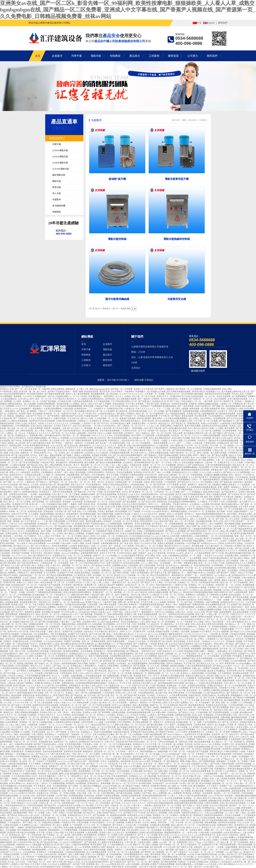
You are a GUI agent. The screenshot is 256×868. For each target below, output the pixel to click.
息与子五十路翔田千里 (224, 401)
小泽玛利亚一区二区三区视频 (167, 492)
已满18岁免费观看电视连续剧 (218, 465)
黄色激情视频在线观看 (210, 717)
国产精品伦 (24, 485)
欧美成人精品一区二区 (21, 605)
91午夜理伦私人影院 (9, 392)
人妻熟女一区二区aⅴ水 (15, 433)
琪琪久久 (26, 561)
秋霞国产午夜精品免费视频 (62, 688)
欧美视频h (80, 727)
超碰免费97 (39, 448)
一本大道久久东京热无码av (104, 426)
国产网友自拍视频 (166, 715)
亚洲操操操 (49, 511)
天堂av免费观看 (24, 798)
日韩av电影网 (111, 759)
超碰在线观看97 (241, 511)
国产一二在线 (114, 509)
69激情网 (233, 541)
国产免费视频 (218, 678)
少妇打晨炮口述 (177, 445)
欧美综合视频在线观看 (132, 539)
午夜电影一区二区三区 (99, 480)
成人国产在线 (162, 693)
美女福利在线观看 (91, 477)
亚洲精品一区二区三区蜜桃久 (111, 489)
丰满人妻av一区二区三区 (80, 482)
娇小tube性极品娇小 (65, 551)
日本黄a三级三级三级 (210, 646)
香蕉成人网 (163, 644)
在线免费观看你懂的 (78, 597)
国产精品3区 (182, 759)
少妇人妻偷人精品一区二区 (234, 499)
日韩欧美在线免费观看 (66, 421)
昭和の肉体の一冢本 (241, 607)
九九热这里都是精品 (185, 548)
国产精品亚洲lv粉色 (49, 842)
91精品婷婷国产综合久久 (27, 644)
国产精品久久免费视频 (75, 534)
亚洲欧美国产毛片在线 (180, 396)
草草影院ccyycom (229, 489)
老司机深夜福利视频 (138, 411)
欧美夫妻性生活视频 (181, 438)
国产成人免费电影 (214, 431)
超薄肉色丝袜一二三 (84, 409)
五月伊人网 (232, 448)
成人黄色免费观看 (82, 394)
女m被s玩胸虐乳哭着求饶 (133, 556)
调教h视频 (226, 717)
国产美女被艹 (102, 443)
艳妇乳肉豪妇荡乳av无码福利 (99, 521)
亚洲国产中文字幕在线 (224, 497)
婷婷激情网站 (121, 658)
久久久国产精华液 (186, 681)
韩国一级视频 (13, 521)
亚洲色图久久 (100, 651)
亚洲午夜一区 (205, 627)
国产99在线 (229, 433)
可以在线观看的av (216, 416)
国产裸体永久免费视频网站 (29, 671)
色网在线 (146, 786)
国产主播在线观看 (57, 521)
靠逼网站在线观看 (241, 673)
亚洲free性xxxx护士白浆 (18, 632)
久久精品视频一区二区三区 (107, 418)
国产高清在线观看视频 (29, 463)
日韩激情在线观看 (64, 617)
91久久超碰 (249, 509)
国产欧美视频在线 (174, 411)
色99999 (164, 399)
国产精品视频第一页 (166, 489)
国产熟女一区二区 (71, 435)
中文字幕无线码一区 (214, 546)
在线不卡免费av (103, 781)
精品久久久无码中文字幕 (145, 543)
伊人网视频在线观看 (137, 499)
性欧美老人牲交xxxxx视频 (100, 433)
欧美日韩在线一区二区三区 (170, 776)
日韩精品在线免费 (33, 475)
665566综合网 (172, 783)
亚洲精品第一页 (45, 524)
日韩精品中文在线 (161, 658)
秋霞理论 (146, 470)
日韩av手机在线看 (146, 568)
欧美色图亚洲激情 (35, 394)
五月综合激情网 (236, 705)
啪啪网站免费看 (88, 494)
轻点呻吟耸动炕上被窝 (121, 423)
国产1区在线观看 (60, 558)
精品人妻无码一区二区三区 (48, 614)
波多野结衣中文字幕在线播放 (198, 734)
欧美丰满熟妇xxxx (17, 783)
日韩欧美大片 (23, 573)
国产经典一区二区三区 (241, 443)
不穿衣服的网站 (26, 450)
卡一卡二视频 (195, 556)
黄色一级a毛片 (236, 475)
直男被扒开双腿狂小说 (102, 455)
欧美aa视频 (188, 570)
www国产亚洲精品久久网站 (65, 771)
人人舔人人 (173, 796)
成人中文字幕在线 (29, 521)
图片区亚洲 (105, 392)
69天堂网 (239, 480)
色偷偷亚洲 (215, 409)
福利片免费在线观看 (96, 610)
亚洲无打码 (66, 414)
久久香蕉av (182, 597)
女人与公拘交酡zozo (194, 516)
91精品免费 (68, 409)
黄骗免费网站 (120, 460)
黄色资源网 (204, 467)
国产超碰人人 (192, 683)
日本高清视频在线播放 (37, 438)
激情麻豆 (123, 610)
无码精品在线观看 (178, 448)
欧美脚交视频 (145, 783)
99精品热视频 (108, 779)
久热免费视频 (29, 852)
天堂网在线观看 (163, 435)
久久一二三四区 (164, 409)
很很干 (196, 455)
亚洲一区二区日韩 (107, 747)
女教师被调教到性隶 (110, 543)
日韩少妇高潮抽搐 (166, 742)
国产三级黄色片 (20, 418)
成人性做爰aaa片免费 (156, 392)
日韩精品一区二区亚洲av (116, 499)
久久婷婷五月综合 (129, 431)
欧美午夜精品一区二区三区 (62, 411)
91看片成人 (56, 565)
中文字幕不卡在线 (217, 502)
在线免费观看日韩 (208, 411)
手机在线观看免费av (228, 845)
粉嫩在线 (199, 463)
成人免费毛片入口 (247, 502)
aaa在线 (191, 854)
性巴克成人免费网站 (47, 607)
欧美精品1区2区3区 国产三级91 (166, 401)
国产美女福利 (43, 688)
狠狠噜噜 (18, 396)
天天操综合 (112, 720)
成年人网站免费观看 (24, 431)
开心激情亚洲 (155, 818)
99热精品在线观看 (238, 634)
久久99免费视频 (169, 465)
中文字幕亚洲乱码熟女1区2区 (124, 401)
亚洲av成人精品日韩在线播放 (200, 448)
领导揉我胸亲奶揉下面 (144, 463)
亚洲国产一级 (191, 575)
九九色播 (98, 580)
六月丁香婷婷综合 (85, 580)
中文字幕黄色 (30, 536)
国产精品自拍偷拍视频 (85, 551)
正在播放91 (195, 504)
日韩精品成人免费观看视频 (116, 629)
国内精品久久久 (36, 840)
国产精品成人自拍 (35, 465)
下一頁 (120, 309)
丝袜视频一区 (40, 497)
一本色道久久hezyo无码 (213, 556)
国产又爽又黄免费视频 (167, 766)
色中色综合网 (156, 847)
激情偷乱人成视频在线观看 (206, 810)
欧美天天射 (114, 828)
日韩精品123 (83, 421)
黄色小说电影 (203, 453)
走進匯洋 (57, 56)
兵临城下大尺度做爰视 (47, 761)
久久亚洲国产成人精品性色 (116, 411)
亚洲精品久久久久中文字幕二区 (147, 744)
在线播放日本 (96, 421)
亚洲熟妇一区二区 (31, 401)
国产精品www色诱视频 (59, 438)
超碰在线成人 (84, 546)
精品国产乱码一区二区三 (99, 757)
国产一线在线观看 (186, 406)
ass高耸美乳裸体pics (107, 414)
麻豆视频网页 (199, 786)
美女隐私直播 (198, 546)
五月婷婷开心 (221, 578)
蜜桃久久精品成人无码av (233, 580)
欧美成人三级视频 (111, 421)
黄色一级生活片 (195, 867)
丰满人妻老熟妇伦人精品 (234, 610)
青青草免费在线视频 (9, 796)
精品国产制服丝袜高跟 (133, 507)
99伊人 (152, 585)
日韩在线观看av (12, 467)
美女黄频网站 (109, 624)
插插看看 (7, 774)
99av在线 (156, 516)
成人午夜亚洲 (141, 592)
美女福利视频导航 (90, 431)
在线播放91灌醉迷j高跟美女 (224, 485)
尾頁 (125, 309)
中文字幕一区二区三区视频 (206, 421)
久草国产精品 (87, 810)
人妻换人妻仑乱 (54, 632)
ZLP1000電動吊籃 (61, 169)
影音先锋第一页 (194, 690)
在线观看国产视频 (104, 531)
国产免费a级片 (145, 401)
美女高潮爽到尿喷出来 (216, 605)
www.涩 (128, 845)
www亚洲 (44, 658)
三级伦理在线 (46, 825)
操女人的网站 (247, 460)
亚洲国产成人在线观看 (72, 632)
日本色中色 (107, 754)
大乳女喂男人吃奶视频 (25, 529)
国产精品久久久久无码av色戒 (243, 632)
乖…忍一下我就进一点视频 (155, 440)
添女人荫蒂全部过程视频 (213, 624)
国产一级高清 (144, 399)
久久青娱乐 (203, 502)
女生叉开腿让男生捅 (119, 406)
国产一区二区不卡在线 (221, 830)
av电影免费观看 (201, 536)
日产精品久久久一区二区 (193, 431)
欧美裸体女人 (51, 734)
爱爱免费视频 (93, 561)
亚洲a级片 (165, 676)
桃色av (110, 634)
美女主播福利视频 (172, 470)
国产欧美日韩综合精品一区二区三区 (203, 531)
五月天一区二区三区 (187, 610)
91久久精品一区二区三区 (200, 852)
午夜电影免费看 (227, 629)
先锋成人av (202, 739)
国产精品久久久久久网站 (152, 582)
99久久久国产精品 (171, 801)
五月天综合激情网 (78, 438)
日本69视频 (58, 531)
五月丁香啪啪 (134, 511)
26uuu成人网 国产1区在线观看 (208, 539)
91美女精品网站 (168, 840)
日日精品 (151, 695)
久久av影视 (12, 681)
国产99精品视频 (14, 497)
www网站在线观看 (18, 465)
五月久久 (103, 837)
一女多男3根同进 (206, 575)
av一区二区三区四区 (79, 396)
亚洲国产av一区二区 (61, 602)
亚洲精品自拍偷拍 (33, 752)
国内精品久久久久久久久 (227, 551)
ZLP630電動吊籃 (60, 157)
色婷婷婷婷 (242, 414)
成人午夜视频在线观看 (175, 414)
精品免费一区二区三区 (91, 465)
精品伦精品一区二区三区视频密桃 (176, 668)
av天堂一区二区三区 (56, 850)
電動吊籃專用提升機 (177, 179)
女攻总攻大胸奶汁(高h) (64, 727)
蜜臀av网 (11, 507)
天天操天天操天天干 (82, 661)
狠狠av (78, 688)
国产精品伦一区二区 (59, 482)
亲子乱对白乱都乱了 (122, 428)
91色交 (95, 668)
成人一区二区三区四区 (185, 521)
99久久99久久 (33, 458)
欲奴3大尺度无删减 (133, 766)
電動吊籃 (96, 56)
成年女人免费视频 (46, 578)
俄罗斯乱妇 (78, 585)
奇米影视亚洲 (242, 744)
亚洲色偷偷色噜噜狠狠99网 (156, 507)
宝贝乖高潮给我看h (223, 715)
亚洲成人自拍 (208, 779)
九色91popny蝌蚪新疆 (214, 813)
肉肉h (106, 700)
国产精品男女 (50, 805)
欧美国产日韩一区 (155, 558)
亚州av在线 (218, 521)
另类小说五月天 (78, 485)
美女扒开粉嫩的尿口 (55, 605)
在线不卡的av (34, 582)
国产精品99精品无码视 (230, 810)
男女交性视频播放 (59, 634)
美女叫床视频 (205, 783)
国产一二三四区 (184, 443)
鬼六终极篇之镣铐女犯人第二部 (236, 392)
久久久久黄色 (181, 732)
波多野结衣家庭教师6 (214, 815)
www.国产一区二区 (9, 781)
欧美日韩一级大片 (72, 465)
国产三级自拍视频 (72, 531)
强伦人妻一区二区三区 (135, 551)
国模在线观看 (56, 455)
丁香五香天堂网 (152, 404)
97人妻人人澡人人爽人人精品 (115, 465)
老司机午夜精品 (33, 499)
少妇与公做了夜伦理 (140, 595)
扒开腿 (68, 605)
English (211, 23)
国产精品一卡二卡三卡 (181, 700)
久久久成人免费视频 (160, 666)
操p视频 (78, 524)
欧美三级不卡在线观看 (201, 438)
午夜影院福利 (210, 443)
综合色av (164, 431)
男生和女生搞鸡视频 (53, 619)
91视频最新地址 (7, 426)
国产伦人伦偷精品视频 (58, 396)
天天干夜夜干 (170, 725)
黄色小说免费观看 (140, 737)
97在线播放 (237, 656)
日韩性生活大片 (237, 614)
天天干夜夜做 (176, 808)
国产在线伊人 (202, 524)
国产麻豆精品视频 (24, 678)
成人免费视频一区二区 (162, 852)
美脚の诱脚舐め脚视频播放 (27, 712)
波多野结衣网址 (127, 828)
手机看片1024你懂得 (9, 509)
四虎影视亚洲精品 (30, 492)
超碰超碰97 (222, 761)
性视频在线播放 (30, 774)
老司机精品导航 (105, 791)
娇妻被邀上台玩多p (225, 548)
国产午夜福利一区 (128, 416)
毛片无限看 (186, 791)
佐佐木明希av (206, 418)
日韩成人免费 (75, 450)
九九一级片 (22, 759)
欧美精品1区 (15, 835)
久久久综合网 (169, 847)
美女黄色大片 (175, 431)
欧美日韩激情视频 (205, 658)
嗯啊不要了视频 (100, 828)
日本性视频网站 (168, 607)
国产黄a (67, 857)
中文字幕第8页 (242, 477)
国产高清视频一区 (40, 502)
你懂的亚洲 (178, 426)
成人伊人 (119, 396)
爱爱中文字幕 (181, 585)
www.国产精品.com (234, 852)
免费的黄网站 (187, 536)
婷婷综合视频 (186, 455)
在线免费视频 (100, 840)
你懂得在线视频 (117, 600)
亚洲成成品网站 (178, 526)
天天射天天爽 (147, 602)
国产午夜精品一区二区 (53, 835)
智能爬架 (115, 56)
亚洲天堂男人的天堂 (55, 448)
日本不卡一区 (11, 715)
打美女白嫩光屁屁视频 (124, 859)
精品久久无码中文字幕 (239, 455)
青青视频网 (196, 649)
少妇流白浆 (249, 543)
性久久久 (56, 676)
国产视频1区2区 (108, 578)
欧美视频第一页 (172, 622)
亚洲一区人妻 (33, 658)
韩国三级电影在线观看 (56, 487)
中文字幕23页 (190, 663)
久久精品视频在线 (160, 448)
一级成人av (146, 808)
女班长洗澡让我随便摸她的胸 (79, 458)
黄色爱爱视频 (200, 737)
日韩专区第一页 (116, 551)
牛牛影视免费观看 (75, 487)
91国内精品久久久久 (55, 568)
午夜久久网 (172, 681)
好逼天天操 (207, 526)
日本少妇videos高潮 (137, 578)
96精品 (128, 396)
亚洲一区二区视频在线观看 (94, 641)
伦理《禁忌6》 (64, 712)
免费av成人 (197, 668)
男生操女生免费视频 (42, 558)
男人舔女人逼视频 (180, 409)
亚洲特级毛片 (114, 440)
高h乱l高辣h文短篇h (212, 492)
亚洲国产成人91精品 (134, 531)
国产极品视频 (140, 749)
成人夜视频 (178, 744)
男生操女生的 (133, 700)
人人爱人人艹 (241, 433)
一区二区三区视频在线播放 (120, 744)
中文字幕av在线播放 (135, 404)
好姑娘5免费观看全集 (64, 690)
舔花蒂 (68, 519)
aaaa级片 (224, 541)
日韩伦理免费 (87, 722)
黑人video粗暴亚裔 (75, 453)
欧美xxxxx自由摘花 (207, 573)
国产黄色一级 (23, 411)
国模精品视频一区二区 (158, 673)
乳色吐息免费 (115, 502)
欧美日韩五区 (151, 475)
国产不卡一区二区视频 (46, 639)
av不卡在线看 (245, 627)
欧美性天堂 (120, 864)
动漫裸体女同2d (60, 556)
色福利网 (43, 830)
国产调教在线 (133, 651)
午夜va (187, 497)
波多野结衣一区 (64, 607)
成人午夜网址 (17, 769)
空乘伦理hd (82, 779)
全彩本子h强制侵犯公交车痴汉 (200, 509)
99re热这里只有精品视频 (145, 580)
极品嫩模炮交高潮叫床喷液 (82, 774)
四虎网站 (44, 440)
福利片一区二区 (248, 707)
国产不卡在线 (218, 553)
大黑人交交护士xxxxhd (169, 619)
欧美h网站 (89, 448)
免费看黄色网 (185, 605)
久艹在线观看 (244, 485)
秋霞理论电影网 (100, 440)
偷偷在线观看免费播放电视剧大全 (211, 514)
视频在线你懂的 (69, 624)
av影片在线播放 (133, 864)
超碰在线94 (239, 482)
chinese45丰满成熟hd (70, 553)
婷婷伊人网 (28, 497)
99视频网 (151, 749)
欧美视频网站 (185, 480)
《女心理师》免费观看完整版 (185, 563)
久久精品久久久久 (177, 656)
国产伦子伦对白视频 (236, 418)
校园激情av (38, 409)
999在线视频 (211, 673)
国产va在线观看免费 (238, 592)
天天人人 (72, 739)
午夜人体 (145, 575)
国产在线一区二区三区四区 (64, 433)
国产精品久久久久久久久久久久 (58, 661)
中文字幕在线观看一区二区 (144, 489)
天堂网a (190, 414)
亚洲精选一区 (25, 722)
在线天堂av (134, 406)
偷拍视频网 (30, 460)
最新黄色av (195, 499)
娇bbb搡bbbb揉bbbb (53, 435)
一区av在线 (20, 543)
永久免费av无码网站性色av (204, 808)
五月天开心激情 (183, 624)
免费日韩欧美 (118, 867)
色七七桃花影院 (7, 710)
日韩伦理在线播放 (35, 805)
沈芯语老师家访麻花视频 (192, 394)
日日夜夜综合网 (64, 401)
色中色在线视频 (163, 421)
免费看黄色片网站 (225, 825)
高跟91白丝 (163, 475)
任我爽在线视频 (119, 712)
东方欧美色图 (17, 590)
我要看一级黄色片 (125, 747)
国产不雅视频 (234, 578)
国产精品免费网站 (207, 460)
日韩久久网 (131, 568)
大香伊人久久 (213, 541)
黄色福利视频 (63, 485)
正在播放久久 (221, 766)
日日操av (94, 703)
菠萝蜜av (15, 649)
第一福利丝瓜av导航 (203, 707)
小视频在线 (30, 482)
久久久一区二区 (180, 867)
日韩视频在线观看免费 (120, 453)
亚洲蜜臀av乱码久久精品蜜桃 (125, 565)
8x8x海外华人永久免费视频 (145, 656)
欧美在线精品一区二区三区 (241, 595)
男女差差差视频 (79, 605)
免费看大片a (17, 766)
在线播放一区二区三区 (93, 541)
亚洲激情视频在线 (126, 477)
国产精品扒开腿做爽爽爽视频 (69, 406)
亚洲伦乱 (182, 862)
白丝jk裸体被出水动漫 (85, 781)
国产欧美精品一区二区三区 (141, 492)
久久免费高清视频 (143, 448)
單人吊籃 (57, 193)
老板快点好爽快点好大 (196, 676)
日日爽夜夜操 (94, 470)
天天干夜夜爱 (173, 485)
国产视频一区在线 (225, 511)
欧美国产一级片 (62, 472)
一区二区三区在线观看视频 (221, 536)
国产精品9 (176, 416)
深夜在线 (56, 707)
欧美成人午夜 (240, 438)
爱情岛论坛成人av (52, 847)
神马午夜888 (195, 688)
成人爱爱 (205, 409)
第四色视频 (16, 695)
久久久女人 (135, 470)
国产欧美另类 (160, 485)
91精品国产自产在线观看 (50, 585)
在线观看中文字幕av (228, 688)
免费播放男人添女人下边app (243, 732)
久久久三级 (175, 673)
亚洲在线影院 (119, 404)
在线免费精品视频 (202, 747)
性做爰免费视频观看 (46, 404)
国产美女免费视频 (221, 707)
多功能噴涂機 (59, 206)
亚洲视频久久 (68, 867)
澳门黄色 (216, 703)
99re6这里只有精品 (152, 739)
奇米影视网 (14, 859)
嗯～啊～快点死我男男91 (124, 754)
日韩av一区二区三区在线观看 (119, 487)
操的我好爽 (126, 761)
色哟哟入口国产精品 (143, 793)
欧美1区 (21, 749)
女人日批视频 (59, 837)
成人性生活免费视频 (174, 798)
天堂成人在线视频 (233, 815)
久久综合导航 (170, 582)
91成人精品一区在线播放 (227, 570)
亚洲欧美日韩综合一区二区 (219, 686)
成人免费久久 (127, 480)
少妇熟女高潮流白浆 (84, 867)
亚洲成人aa (83, 619)
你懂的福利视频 (231, 507)
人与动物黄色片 (14, 823)
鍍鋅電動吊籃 (59, 175)
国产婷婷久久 (42, 482)
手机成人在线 (238, 394)
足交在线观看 (87, 651)
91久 (125, 857)
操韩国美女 (85, 507)
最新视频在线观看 (211, 649)
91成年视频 (37, 798)
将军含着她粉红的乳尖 (27, 830)
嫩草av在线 (64, 774)
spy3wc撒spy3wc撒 (223, 575)
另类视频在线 (75, 686)
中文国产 (112, 837)
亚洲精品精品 (76, 541)
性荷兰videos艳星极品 (165, 612)
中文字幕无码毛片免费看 (203, 766)
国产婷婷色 (57, 443)
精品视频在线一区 (69, 847)
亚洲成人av (113, 683)
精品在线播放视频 (144, 729)
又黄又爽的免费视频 (185, 607)
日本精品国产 (159, 783)
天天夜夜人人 (27, 854)
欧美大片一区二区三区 (198, 597)
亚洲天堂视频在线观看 (159, 453)
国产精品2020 (76, 761)
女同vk (125, 492)
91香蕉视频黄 (181, 551)
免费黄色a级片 (217, 470)
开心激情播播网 (135, 460)
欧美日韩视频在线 (9, 786)
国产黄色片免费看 (220, 455)
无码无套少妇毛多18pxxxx (168, 565)
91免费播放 (190, 739)
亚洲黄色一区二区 (207, 519)
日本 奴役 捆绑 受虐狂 (178, 578)
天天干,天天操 (98, 507)
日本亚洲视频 (36, 641)
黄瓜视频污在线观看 (51, 612)
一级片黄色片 (6, 477)
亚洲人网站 (115, 480)
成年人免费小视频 (77, 854)
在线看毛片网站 (139, 423)
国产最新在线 (226, 482)
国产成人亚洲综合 (231, 722)
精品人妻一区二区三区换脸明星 (150, 414)
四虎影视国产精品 (31, 440)
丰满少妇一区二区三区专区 (25, 742)
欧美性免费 (226, 656)
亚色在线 (120, 742)
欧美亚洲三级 (109, 661)
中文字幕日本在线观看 (220, 467)
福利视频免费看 (20, 813)
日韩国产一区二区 (47, 725)
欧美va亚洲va (37, 847)
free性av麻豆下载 (147, 541)
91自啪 (61, 805)
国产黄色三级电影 (121, 573)
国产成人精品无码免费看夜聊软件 (128, 455)
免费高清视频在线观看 (208, 404)
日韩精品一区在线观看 (64, 587)
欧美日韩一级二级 (27, 392)
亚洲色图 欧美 (194, 423)
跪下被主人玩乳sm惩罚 (223, 438)
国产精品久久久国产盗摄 (169, 747)
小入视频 (219, 428)
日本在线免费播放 (122, 435)
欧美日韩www (136, 440)
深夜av (173, 597)
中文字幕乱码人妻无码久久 (65, 399)
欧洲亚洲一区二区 (52, 414)
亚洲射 (119, 507)
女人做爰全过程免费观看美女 (91, 399)
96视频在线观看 (163, 632)
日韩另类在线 (158, 487)
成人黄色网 (20, 443)
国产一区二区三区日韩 (161, 433)
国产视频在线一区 (176, 573)
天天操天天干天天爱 (216, 458)
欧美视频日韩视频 (80, 678)
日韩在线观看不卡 (135, 739)
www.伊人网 (79, 617)
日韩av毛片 (180, 612)
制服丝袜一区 (27, 453)
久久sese (139, 634)
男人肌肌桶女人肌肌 (210, 482)
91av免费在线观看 (17, 458)
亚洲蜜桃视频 (115, 504)
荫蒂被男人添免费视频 (46, 509)
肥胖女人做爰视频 (83, 455)
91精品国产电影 (102, 406)
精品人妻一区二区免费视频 (174, 854)
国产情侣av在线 (149, 502)
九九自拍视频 (190, 440)
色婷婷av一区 (140, 747)
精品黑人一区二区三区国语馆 (227, 793)
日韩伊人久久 (157, 798)
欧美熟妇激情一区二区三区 (203, 396)
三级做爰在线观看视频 (202, 529)
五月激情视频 (202, 712)
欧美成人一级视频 (243, 401)
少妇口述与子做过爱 (153, 428)
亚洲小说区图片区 (203, 406)
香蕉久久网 (249, 759)
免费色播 (7, 499)
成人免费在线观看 (117, 443)
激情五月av (169, 558)
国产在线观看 (233, 561)
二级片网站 (18, 536)
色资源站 (113, 788)
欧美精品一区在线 (9, 541)
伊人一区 (194, 703)
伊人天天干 (219, 727)
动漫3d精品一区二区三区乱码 (68, 460)
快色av (40, 529)
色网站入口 (13, 450)
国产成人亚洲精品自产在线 (146, 619)
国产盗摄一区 (247, 504)
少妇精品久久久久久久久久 (213, 641)
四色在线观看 (235, 766)
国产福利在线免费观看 (182, 450)
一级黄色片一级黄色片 (73, 443)
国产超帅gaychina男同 (101, 565)
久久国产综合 (65, 678)
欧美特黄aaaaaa (78, 602)
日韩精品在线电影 (125, 558)
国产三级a (229, 470)
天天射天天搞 (74, 732)
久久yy (22, 509)
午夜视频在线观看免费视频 (91, 830)
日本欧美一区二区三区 (181, 435)
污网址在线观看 (212, 803)
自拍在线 (125, 440)
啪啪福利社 (88, 752)
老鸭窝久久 (193, 485)
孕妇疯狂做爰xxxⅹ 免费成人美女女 (72, 404)
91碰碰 (87, 416)
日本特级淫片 (231, 771)
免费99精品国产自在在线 (72, 416)
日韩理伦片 (202, 440)
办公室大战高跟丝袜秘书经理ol (142, 590)
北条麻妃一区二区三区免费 (218, 732)
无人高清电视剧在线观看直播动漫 (202, 487)
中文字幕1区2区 (122, 470)
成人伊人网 (66, 707)
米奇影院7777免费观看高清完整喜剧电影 (159, 406)
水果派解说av (220, 769)
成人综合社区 (100, 438)
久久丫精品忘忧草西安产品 (170, 570)
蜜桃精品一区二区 (56, 818)
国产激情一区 (10, 798)
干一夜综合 (214, 597)
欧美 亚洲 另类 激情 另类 (202, 497)
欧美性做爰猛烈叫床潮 (51, 867)
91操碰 (211, 561)
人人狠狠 (115, 725)
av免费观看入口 (212, 639)
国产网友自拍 (97, 460)
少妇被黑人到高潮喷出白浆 (47, 673)
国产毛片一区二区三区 (217, 619)
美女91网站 (136, 435)
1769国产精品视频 (157, 686)
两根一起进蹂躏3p (229, 409)
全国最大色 (220, 561)
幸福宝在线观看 (224, 396)
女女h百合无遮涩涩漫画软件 (135, 504)
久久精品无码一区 (124, 617)
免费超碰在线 (68, 683)
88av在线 (47, 636)
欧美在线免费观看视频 (206, 548)
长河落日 (95, 707)
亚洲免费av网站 (37, 435)
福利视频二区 (101, 448)
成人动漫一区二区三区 (17, 428)
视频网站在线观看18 (44, 610)
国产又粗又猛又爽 (65, 698)
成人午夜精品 (121, 450)
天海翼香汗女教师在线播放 (132, 475)
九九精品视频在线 (9, 399)
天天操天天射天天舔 (76, 764)
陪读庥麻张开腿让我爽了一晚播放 (62, 504)
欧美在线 (12, 737)
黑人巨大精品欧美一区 (40, 720)
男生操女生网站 (246, 514)
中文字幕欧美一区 (45, 477)
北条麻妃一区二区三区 (188, 582)
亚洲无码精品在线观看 (95, 710)
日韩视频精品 (47, 472)
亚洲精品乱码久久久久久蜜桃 (185, 472)
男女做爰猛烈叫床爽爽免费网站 (184, 467)
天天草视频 (116, 729)
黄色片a (69, 394)
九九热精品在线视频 (49, 507)
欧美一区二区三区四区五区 (85, 414)
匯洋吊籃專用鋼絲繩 (117, 299)
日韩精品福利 (171, 480)
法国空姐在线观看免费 (83, 401)
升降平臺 (77, 56)
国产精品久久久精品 (38, 759)
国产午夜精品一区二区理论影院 (235, 668)
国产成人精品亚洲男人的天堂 (24, 455)
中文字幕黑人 (249, 641)
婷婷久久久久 (126, 632)
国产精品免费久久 (230, 492)
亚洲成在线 (62, 649)
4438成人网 (131, 825)
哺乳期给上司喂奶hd (126, 414)
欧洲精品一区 (190, 798)
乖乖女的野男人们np (43, 453)
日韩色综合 (163, 617)
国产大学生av (7, 734)
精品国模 (14, 825)
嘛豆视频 (170, 850)
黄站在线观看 (37, 573)
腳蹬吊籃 (57, 181)
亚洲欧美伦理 (61, 747)
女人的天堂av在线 (27, 796)
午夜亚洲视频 (237, 423)
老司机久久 (182, 465)
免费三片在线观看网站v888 (107, 534)
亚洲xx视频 (10, 678)
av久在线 (35, 485)
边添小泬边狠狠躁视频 (77, 470)
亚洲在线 (100, 558)
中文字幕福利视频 (102, 401)
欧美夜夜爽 (154, 639)
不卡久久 (30, 509)
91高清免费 (92, 605)
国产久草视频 (105, 404)
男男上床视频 (114, 448)
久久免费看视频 (243, 472)
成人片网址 (194, 418)
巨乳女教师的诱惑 (39, 654)
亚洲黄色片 (42, 852)
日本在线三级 (49, 406)
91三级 (131, 847)
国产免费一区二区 (221, 529)
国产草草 (139, 654)
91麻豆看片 (65, 622)
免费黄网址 (129, 524)
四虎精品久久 (6, 840)
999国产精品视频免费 (153, 734)
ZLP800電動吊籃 (60, 163)
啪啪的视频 (86, 435)
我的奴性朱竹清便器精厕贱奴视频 (224, 440)
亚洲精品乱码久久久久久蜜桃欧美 (241, 563)
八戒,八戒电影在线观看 (22, 600)
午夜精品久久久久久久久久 (39, 433)
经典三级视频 (133, 627)
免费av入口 (14, 472)
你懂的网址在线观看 (149, 671)
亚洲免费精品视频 (191, 411)
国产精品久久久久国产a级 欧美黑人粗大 (19, 565)
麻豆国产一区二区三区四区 (76, 480)
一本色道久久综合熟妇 (136, 641)
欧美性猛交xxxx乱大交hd (129, 494)
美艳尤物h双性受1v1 (165, 585)
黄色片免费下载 (193, 526)
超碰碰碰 (195, 632)
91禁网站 (206, 690)
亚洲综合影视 (38, 467)
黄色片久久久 (37, 666)
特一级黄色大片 (157, 722)
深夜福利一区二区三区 (179, 475)
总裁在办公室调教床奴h (80, 742)
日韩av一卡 (197, 480)
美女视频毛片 (106, 690)
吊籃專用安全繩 (177, 299)
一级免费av (148, 805)
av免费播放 (195, 646)
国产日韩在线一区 (51, 749)
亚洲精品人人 (87, 732)
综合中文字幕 (145, 810)
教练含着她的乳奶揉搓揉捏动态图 (128, 791)
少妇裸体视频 (108, 470)
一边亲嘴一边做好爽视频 (146, 477)
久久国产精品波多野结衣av (40, 837)
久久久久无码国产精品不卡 (41, 418)
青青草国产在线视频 (20, 553)
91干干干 (115, 781)
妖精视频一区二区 (173, 654)
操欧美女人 (89, 788)
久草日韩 (86, 460)
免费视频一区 (131, 600)
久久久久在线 (205, 472)
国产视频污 (218, 433)
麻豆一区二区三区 (44, 399)
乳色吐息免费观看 (125, 472)
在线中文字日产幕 (19, 514)
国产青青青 (233, 619)
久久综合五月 (119, 832)
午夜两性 (45, 499)
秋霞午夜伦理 (160, 458)
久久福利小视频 (176, 440)
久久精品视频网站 (194, 661)
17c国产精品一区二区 (129, 671)
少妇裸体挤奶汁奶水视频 (38, 651)
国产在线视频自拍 (78, 561)
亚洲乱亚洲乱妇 (50, 489)
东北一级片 (110, 558)
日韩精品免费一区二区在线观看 (129, 482)
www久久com (64, 761)
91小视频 (167, 472)
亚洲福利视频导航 (246, 837)
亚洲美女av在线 (90, 712)
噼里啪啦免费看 (76, 463)
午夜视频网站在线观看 (154, 531)
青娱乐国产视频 (58, 801)
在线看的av (201, 607)
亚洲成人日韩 (235, 426)
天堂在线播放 (244, 565)
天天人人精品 (44, 536)
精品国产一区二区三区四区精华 (105, 416)
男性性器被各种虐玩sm (131, 421)
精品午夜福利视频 (103, 867)
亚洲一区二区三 (124, 516)
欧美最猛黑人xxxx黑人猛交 (118, 646)
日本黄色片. (129, 433)
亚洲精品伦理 (223, 443)
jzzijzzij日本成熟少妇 (87, 759)
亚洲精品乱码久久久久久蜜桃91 (62, 759)
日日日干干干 (21, 406)
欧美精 (183, 485)
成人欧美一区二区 (27, 761)
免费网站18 (210, 791)
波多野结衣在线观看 (10, 634)
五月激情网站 (172, 627)
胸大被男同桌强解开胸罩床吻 (238, 553)
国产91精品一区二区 (32, 823)
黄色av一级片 (172, 605)
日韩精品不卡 (100, 409)
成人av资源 (40, 431)
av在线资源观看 (175, 458)
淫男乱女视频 (69, 793)
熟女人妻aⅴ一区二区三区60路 (101, 467)
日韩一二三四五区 (154, 820)
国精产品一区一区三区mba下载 (172, 690)
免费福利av (106, 570)
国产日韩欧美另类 (164, 749)
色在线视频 (38, 414)
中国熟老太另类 (68, 823)
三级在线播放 (131, 850)
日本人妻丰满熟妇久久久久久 (156, 467)
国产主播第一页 (8, 644)
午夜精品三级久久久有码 (42, 646)
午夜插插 (129, 526)
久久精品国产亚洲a (56, 681)
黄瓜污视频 (46, 531)
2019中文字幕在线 (123, 607)
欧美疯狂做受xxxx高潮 (50, 644)
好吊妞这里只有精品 (142, 487)
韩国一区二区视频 (229, 703)
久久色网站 (34, 514)
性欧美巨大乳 (45, 602)
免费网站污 (191, 595)
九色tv (49, 813)
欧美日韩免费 (109, 580)
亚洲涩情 (243, 551)
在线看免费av (232, 502)
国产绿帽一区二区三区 (13, 482)
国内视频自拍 (242, 450)
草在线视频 (129, 678)
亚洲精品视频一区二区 (186, 722)
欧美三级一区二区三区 (212, 654)
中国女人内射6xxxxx (63, 703)
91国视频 (13, 850)
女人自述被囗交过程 (31, 867)
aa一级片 (220, 663)
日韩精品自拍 (122, 536)
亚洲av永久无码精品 (9, 761)
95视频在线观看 (122, 636)
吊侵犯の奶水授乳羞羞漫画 (211, 683)
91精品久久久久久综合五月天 (145, 514)
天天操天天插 (93, 690)
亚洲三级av (44, 455)
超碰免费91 (82, 433)
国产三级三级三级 (108, 561)
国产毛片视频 (10, 673)
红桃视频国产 (25, 409)
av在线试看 (198, 443)
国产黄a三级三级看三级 (236, 798)
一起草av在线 (192, 832)
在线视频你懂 (219, 418)
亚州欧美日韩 (134, 602)
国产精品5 (230, 644)
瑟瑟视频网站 (54, 830)
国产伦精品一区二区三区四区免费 (101, 727)
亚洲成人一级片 (73, 693)
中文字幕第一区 (58, 536)
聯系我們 (223, 23)
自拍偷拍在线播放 (34, 636)
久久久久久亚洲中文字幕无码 (207, 489)
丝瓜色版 (180, 516)
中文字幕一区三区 (177, 752)
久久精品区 (154, 595)
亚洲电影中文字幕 (65, 573)
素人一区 (100, 864)
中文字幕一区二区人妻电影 (222, 445)
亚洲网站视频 (6, 546)
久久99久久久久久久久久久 (132, 394)
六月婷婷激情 (170, 482)
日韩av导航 (47, 597)
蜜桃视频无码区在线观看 (219, 801)
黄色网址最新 (15, 445)
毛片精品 (250, 573)
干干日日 (181, 661)
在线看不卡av (244, 654)
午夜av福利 (14, 453)
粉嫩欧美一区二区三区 (29, 717)
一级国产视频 (77, 392)
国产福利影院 (37, 561)
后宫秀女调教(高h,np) (88, 644)
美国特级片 (198, 815)
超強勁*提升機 (117, 179)
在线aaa (241, 573)
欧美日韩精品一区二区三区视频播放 (107, 818)
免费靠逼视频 (18, 636)
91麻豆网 (48, 529)
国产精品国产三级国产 (227, 573)
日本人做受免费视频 (27, 524)
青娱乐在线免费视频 (22, 558)
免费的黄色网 (198, 605)
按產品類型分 (57, 138)
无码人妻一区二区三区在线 (144, 396)
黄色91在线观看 (238, 690)
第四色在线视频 (65, 489)
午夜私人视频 (78, 543)
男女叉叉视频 (113, 475)
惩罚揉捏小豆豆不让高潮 (169, 561)
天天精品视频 (137, 771)
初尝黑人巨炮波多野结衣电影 (208, 749)
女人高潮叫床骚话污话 (206, 835)
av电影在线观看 (227, 764)
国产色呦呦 (61, 732)
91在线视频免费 (240, 686)
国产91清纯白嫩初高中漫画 (175, 428)
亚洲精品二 (118, 570)
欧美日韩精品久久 (206, 600)
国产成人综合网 (242, 548)
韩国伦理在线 (48, 548)
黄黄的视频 (137, 428)
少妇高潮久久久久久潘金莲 (96, 453)
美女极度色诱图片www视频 (151, 649)
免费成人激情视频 (130, 541)
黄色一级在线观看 (22, 734)
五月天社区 (20, 862)
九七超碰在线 (15, 519)
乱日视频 (196, 700)
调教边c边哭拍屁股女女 (234, 857)
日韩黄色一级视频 (8, 759)
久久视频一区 (48, 475)
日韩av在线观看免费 (232, 788)
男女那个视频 (212, 612)
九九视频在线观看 (48, 458)
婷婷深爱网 (152, 747)
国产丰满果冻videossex (207, 543)
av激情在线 (225, 423)
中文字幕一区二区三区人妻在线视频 (37, 703)
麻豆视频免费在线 (197, 705)
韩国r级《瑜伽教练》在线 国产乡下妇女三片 (27, 416)
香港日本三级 (205, 485)
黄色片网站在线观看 (141, 516)
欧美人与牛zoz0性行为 (23, 448)
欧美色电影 (187, 541)
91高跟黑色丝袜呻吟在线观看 (14, 668)
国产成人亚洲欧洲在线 (77, 646)
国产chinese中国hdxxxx (41, 546)
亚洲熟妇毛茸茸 (230, 654)
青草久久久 (248, 487)
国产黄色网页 (54, 416)
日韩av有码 (123, 605)
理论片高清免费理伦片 (160, 575)
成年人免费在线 (122, 595)
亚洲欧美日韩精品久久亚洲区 (48, 683)
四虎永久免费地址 (174, 663)
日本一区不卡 (154, 676)
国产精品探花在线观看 (226, 414)
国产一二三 (186, 492)
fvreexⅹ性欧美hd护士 (161, 511)
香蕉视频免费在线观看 (178, 499)
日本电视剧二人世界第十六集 (83, 423)
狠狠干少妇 (206, 455)
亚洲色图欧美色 (33, 531)
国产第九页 (232, 854)
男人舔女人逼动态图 (103, 428)
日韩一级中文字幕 (89, 516)
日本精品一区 (56, 793)
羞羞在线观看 (188, 416)
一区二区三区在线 (53, 624)
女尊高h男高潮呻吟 (96, 472)
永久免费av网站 (159, 712)
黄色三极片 (201, 614)
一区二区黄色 (59, 453)
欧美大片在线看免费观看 (132, 534)
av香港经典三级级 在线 (81, 769)
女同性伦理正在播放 (234, 543)
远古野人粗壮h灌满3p (74, 835)
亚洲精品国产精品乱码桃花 (222, 477)
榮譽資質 (173, 56)
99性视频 (147, 597)
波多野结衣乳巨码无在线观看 (218, 394)
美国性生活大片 (173, 394)
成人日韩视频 (30, 404)
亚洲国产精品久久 (94, 602)
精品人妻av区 (120, 739)
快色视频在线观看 (204, 521)
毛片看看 (144, 548)
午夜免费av (129, 392)
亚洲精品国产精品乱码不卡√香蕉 (20, 610)
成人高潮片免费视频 (107, 516)
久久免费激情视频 (114, 524)
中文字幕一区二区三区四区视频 (199, 568)
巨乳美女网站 (97, 629)
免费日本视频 (60, 418)
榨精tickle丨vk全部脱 (63, 729)
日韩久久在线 (21, 423)
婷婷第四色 (110, 399)
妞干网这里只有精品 (185, 539)
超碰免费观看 (225, 612)
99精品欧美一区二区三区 (71, 705)
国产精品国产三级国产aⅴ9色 (173, 828)
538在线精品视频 (158, 678)
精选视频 (89, 428)
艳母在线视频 (198, 673)
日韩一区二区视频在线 (191, 820)
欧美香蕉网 (71, 629)
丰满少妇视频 (83, 823)
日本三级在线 (202, 759)
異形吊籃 (57, 187)
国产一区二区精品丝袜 (156, 578)
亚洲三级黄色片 (39, 681)
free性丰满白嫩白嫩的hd (218, 737)
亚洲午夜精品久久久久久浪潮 (170, 651)
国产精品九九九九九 (42, 600)
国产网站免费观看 (169, 862)
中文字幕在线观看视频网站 (176, 418)
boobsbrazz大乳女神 (184, 639)
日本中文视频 (220, 448)
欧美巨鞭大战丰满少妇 (187, 600)
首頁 (38, 56)
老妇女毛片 (93, 404)
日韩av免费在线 (248, 578)
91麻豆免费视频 (36, 428)
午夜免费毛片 (60, 595)
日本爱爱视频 (31, 769)
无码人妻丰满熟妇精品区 (160, 438)
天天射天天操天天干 (63, 426)
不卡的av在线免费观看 (192, 534)
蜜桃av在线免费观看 (9, 722)
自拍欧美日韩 (158, 480)
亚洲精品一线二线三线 (116, 710)
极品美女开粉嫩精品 (217, 671)
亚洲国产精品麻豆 (198, 636)
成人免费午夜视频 (219, 453)
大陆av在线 (20, 747)
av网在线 (235, 516)
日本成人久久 (13, 818)
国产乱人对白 (60, 646)
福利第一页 (5, 590)
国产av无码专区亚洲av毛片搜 (180, 737)
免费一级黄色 (224, 487)
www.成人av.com (150, 634)
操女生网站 (6, 504)
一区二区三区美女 (61, 541)
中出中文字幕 (147, 458)
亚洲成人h (72, 610)
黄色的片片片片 (209, 828)
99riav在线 (186, 764)
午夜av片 (177, 463)
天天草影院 (67, 585)
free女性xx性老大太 (96, 529)
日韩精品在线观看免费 (148, 416)
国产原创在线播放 (110, 810)
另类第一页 (105, 729)
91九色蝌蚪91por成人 (29, 825)
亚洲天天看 (110, 507)
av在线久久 (217, 472)
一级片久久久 (97, 499)
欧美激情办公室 (242, 825)
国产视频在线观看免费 (55, 394)
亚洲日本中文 (163, 396)
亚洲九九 (66, 798)
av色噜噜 (205, 504)
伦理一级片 (66, 440)
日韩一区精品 (59, 813)
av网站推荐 (26, 472)
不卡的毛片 (152, 423)
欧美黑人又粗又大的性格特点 (13, 438)
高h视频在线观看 (67, 671)
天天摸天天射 (231, 565)
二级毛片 (44, 783)
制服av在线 (127, 509)
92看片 (133, 573)
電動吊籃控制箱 (117, 239)
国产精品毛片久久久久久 (56, 467)
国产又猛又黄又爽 (97, 634)
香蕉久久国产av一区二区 (169, 764)
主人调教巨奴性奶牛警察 (78, 595)
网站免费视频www (107, 644)
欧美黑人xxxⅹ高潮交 (117, 663)
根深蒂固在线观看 (44, 519)
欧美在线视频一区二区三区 (94, 450)
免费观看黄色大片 (27, 614)
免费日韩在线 (84, 504)
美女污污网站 (59, 524)
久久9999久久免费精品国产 (35, 396)
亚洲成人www (123, 715)
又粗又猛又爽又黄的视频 (138, 779)
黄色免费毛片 (91, 666)
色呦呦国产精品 (189, 658)
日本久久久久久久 (142, 661)
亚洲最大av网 (130, 614)
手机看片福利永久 (181, 504)
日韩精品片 (177, 497)
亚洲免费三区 (185, 529)
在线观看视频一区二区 (31, 649)
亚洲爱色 (193, 404)
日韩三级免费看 (139, 624)
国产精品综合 (77, 695)
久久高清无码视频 (198, 671)
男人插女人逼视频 (150, 845)
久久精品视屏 (134, 658)
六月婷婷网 (175, 658)
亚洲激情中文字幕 (20, 504)
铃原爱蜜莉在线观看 (65, 656)
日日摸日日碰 (19, 658)
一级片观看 (208, 401)
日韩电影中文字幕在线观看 (54, 764)
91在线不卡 (223, 411)
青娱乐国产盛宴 (166, 521)
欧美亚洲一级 (157, 470)
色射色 (147, 482)
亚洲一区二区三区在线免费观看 (132, 561)
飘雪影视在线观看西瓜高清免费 (195, 470)
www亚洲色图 (85, 847)
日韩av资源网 (174, 813)
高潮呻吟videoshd (246, 526)
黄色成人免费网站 (8, 573)
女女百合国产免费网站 (179, 703)
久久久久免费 (237, 463)
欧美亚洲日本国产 (243, 470)
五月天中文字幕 (124, 624)
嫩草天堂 (17, 570)
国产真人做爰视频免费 (204, 414)
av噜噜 (6, 825)
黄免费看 (91, 509)
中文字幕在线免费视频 (110, 431)
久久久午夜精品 (64, 715)
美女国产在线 (231, 747)
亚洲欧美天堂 (224, 463)
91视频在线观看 (7, 529)
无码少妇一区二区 (234, 859)
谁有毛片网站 (243, 727)
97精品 (110, 450)
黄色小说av (235, 707)
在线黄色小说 (88, 688)
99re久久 (21, 531)
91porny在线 (200, 612)
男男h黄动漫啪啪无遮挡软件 (240, 769)
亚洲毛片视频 (24, 541)
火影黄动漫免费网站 (53, 409)
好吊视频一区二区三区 (31, 489)
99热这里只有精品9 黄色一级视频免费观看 (41, 570)
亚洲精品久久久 (136, 776)
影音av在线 (196, 624)
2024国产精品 (62, 796)
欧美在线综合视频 (132, 563)
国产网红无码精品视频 (49, 622)
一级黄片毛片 (182, 710)
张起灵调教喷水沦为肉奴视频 (63, 580)
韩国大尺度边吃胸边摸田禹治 (116, 485)
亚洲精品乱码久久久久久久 (41, 526)
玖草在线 (157, 519)
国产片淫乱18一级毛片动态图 (196, 805)
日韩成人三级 (52, 431)
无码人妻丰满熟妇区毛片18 (39, 556)
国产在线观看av (245, 541)
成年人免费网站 (216, 524)
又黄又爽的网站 (98, 475)
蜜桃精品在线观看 (33, 749)
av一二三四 (43, 521)
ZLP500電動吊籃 (60, 150)
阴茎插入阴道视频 (177, 509)
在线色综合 (89, 632)
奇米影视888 (89, 558)
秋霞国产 (142, 553)
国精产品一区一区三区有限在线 (164, 705)
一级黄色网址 (108, 396)
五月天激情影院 (225, 673)
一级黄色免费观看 (160, 443)
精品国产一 (78, 489)
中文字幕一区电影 (95, 492)
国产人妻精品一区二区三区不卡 (132, 426)
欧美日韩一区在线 (77, 639)
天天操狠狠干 (205, 703)
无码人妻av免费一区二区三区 (242, 411)
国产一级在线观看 (91, 761)
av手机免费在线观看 (93, 676)
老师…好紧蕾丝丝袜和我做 (15, 494)
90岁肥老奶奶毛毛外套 (209, 582)
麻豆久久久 (113, 671)
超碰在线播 (60, 810)
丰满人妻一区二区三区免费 (111, 597)
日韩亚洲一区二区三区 (120, 805)
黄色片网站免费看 (193, 426)
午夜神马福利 (35, 548)
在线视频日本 (131, 835)
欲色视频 (199, 864)
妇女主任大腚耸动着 (82, 426)
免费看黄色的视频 (183, 715)
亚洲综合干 (219, 617)
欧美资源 (8, 857)
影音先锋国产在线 (125, 661)
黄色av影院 (45, 534)
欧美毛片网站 (242, 681)
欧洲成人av (152, 561)
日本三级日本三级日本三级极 (201, 428)
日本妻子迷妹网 (92, 543)
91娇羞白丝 (130, 409)
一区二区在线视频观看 (175, 487)
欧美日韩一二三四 (38, 504)
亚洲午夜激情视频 (143, 524)
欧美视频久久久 (214, 392)
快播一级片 (240, 536)
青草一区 (70, 524)
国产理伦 (186, 837)
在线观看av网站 (232, 556)
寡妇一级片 (24, 654)
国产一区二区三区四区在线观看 (97, 705)
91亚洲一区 (90, 600)
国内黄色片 (61, 514)
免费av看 (122, 445)
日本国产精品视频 (48, 401)
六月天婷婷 (26, 705)
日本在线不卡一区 (196, 511)
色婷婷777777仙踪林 (98, 663)
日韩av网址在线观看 (108, 605)
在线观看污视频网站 (239, 840)
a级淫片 (210, 725)
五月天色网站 (50, 573)
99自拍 (41, 423)
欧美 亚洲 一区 (150, 764)
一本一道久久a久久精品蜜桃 (86, 729)
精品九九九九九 (194, 828)
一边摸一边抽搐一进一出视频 (228, 600)
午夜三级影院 (102, 600)
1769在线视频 (61, 610)
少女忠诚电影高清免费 (154, 654)
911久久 (196, 435)
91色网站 (40, 698)
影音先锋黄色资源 (202, 565)
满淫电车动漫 (245, 847)
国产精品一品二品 (141, 509)
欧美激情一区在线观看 (73, 502)
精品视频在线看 (178, 676)
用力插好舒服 (40, 450)
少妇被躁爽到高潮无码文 (121, 656)
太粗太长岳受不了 (133, 612)
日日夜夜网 (152, 641)
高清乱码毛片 (131, 585)
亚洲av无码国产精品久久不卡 (94, 749)
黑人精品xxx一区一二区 (236, 624)
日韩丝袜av (229, 546)
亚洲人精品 (48, 798)
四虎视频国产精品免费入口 (147, 828)
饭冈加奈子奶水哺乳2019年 (145, 683)
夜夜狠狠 (8, 536)
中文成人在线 (37, 539)
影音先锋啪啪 (180, 641)
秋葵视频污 (141, 392)
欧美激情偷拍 (95, 396)
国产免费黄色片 (19, 470)
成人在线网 (55, 440)
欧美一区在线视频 (99, 504)
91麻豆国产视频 (110, 602)
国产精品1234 (229, 472)
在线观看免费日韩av (150, 494)
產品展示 (135, 56)
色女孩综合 (128, 463)
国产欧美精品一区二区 (178, 587)
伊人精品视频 (150, 776)
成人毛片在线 (90, 695)
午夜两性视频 (44, 769)
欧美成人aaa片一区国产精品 (53, 470)
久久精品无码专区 (92, 570)
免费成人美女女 (127, 781)
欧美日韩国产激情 (113, 492)
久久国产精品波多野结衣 (242, 529)
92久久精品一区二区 (106, 536)
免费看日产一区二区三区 (60, 766)
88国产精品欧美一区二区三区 (183, 453)
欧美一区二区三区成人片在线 (212, 563)
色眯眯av (239, 497)
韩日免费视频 (121, 511)
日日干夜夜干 (117, 392)
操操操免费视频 (47, 514)
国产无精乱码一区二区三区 (201, 399)
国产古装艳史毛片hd (237, 494)
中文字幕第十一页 (211, 842)
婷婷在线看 (195, 409)
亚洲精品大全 (81, 656)
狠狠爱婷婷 (82, 624)
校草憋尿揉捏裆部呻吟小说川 (100, 590)
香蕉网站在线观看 (33, 612)
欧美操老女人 (46, 492)
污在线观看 (90, 443)
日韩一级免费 (215, 580)
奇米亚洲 (171, 553)
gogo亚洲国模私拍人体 (35, 487)
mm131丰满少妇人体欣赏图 (168, 536)
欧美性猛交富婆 (91, 392)
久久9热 (25, 526)
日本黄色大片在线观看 (38, 668)
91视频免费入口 (111, 458)
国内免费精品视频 (88, 514)
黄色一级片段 (91, 489)
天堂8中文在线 (193, 641)
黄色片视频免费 (126, 619)
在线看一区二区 (60, 597)
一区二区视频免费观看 (211, 499)
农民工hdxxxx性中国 (45, 810)
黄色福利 (29, 480)
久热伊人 (48, 666)
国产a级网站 (226, 597)
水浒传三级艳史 (30, 578)
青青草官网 (122, 578)
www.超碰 (99, 722)
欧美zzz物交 (59, 519)
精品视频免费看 (98, 394)
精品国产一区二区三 (238, 805)
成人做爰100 (174, 786)
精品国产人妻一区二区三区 (23, 729)
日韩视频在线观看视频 (172, 859)
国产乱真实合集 (71, 445)
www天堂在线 (211, 864)
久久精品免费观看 (173, 541)
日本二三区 (95, 568)
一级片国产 (32, 607)
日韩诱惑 (155, 399)
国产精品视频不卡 (227, 421)
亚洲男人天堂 (228, 744)
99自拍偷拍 (238, 754)
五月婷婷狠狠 (244, 489)
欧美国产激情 (25, 414)
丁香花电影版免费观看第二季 (62, 658)
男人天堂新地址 (42, 516)
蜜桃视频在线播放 (179, 511)
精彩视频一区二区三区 (72, 565)
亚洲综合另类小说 (48, 485)
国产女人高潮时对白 (9, 414)
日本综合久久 (163, 695)
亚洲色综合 (165, 404)
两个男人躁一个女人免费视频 (189, 558)
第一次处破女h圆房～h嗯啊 (198, 830)
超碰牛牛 (97, 556)
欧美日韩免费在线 (189, 460)
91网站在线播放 (80, 717)
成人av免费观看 (160, 793)
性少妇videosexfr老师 (78, 467)
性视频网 (90, 534)
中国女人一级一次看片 (41, 707)
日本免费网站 (62, 686)
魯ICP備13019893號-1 (118, 380)
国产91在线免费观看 (107, 548)
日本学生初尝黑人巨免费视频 (162, 548)
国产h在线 (215, 764)
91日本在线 (80, 791)
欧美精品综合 (125, 737)
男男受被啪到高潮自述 (40, 445)
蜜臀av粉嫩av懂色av (189, 761)
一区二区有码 (57, 534)
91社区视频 (191, 543)
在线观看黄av (114, 761)
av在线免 (73, 546)
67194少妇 (146, 511)
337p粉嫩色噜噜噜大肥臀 (101, 649)
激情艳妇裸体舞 (131, 801)
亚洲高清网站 (166, 426)
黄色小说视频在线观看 (217, 494)
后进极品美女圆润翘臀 (160, 825)
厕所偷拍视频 (112, 610)
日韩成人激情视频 (106, 511)
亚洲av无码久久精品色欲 (42, 426)
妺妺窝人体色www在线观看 (171, 514)
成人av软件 (42, 392)
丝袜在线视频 (188, 463)
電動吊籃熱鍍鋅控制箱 (177, 239)
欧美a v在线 (162, 556)
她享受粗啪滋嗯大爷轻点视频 (239, 406)
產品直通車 (64, 122)
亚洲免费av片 (144, 600)
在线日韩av (104, 766)
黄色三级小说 (224, 607)
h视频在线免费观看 (69, 720)
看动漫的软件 (62, 463)
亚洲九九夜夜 (179, 749)
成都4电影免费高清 (212, 480)
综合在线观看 (220, 399)
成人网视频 (190, 524)
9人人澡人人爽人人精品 (16, 725)
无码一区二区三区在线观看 (113, 568)
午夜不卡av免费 (52, 737)
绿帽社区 (160, 541)
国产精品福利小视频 (64, 526)
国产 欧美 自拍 (75, 511)
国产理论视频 (242, 428)
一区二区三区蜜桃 (133, 529)
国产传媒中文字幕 (159, 573)
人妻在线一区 (211, 463)
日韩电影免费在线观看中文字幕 (87, 607)
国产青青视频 (104, 712)
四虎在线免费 (170, 729)
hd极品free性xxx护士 (119, 587)
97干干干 (239, 629)
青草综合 (240, 639)
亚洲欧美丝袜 (10, 582)
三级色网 (213, 634)
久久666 (16, 703)
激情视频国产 (141, 859)
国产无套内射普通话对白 (70, 431)
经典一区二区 (100, 744)
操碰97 (235, 757)
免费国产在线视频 (128, 418)
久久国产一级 (129, 798)
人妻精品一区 (226, 404)
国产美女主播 (103, 695)
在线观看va (169, 539)
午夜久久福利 (244, 568)
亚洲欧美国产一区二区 (103, 592)
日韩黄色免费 (232, 416)
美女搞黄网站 (142, 717)
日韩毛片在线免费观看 (63, 492)
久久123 (60, 725)
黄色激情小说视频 (52, 553)
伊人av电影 (199, 622)
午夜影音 (102, 666)
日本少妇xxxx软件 (26, 399)
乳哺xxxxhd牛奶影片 (210, 423)
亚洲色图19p (240, 742)
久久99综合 (175, 791)
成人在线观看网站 (114, 854)
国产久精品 (98, 458)
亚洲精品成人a (22, 435)
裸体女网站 (157, 418)
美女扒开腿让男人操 (231, 435)
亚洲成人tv (17, 774)
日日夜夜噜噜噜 (230, 431)
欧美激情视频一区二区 (43, 595)
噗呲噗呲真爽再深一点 (196, 656)
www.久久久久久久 (25, 673)
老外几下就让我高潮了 (235, 521)
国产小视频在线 (141, 644)
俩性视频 (145, 864)
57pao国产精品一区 (125, 580)
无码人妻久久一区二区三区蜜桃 (66, 494)
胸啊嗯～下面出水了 (39, 411)
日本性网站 (212, 607)
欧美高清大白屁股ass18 (69, 507)
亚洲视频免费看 (76, 796)
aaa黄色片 (152, 715)
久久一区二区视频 (156, 411)
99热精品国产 (64, 734)
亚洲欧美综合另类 (115, 409)
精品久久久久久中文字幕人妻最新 (107, 769)
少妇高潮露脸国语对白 (243, 786)
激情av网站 (39, 587)
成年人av (194, 519)
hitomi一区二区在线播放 (231, 676)
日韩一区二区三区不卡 (55, 693)
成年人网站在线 (93, 639)
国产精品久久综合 (187, 712)
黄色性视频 (118, 433)
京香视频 (184, 399)
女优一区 (99, 526)
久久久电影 (202, 729)
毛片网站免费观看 (13, 578)
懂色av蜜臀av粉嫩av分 (151, 857)
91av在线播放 (220, 658)
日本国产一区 (96, 519)
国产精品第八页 (179, 423)
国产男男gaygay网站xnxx (152, 710)
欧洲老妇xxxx (248, 749)
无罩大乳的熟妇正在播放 (104, 734)
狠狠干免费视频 (121, 820)
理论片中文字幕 (184, 720)
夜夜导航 (109, 460)
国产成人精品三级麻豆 (240, 558)
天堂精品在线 (136, 465)
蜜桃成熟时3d (86, 445)
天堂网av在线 (186, 786)
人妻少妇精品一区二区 (161, 497)
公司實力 (193, 56)
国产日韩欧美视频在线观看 (179, 392)
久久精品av (194, 590)
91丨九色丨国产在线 (162, 450)
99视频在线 (238, 404)
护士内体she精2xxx (139, 453)
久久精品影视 (6, 418)
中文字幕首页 (206, 632)
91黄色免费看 (92, 832)
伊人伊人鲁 (243, 688)
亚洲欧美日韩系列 (19, 551)
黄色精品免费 (85, 720)
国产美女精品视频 (241, 597)
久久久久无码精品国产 (171, 754)
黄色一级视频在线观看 (33, 624)
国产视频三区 (218, 406)
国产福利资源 (91, 842)
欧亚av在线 (197, 715)
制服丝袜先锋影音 (122, 732)
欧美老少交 (119, 531)
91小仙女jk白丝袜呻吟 (99, 619)
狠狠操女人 (236, 487)
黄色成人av (107, 820)
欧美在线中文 (98, 742)
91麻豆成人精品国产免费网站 (111, 585)
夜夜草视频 (231, 458)
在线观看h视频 (73, 475)
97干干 (155, 757)
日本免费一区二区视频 (155, 394)
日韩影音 (8, 641)
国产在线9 (16, 705)
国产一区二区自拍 (164, 463)
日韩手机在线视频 (243, 764)
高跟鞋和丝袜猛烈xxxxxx (185, 629)
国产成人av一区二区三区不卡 (125, 783)
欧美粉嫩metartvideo (26, 754)
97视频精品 (58, 529)
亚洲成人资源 (44, 565)
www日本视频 (54, 543)
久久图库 (17, 401)
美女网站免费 (201, 416)
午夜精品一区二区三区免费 (195, 788)
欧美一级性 (26, 739)
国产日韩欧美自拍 (196, 465)
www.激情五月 (162, 791)
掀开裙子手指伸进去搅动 (59, 392)
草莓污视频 (26, 467)
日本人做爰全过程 (233, 617)
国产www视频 (128, 448)
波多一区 (74, 563)
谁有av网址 (219, 644)
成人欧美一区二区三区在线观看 (113, 703)
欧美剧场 (188, 793)
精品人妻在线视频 (78, 472)
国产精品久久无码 (72, 862)
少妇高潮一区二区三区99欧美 (105, 497)
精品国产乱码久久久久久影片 (177, 546)
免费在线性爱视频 (80, 519)
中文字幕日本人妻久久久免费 (80, 418)
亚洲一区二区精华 (99, 546)
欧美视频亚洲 (194, 578)
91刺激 (90, 438)
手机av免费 (178, 433)
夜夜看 (192, 759)
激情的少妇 (9, 712)
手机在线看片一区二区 (191, 401)
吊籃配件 (57, 199)
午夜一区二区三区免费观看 (139, 443)
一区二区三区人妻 (229, 646)
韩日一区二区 (117, 695)
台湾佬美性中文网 (236, 453)
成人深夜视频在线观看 (127, 399)
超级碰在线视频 (177, 666)
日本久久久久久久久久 (146, 409)
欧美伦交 (33, 423)
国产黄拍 (17, 597)
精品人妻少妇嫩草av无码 (182, 421)
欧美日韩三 (230, 727)
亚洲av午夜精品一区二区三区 (182, 507)
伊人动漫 (61, 458)
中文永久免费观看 (221, 632)
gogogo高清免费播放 (203, 450)
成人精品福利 (112, 394)
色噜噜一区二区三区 (9, 463)
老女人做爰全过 (143, 433)
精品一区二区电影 (27, 688)
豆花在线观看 (34, 470)
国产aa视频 (160, 568)
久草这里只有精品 (107, 617)
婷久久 (128, 489)
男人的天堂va (218, 771)
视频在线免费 (229, 681)
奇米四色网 (175, 460)
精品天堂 (183, 705)
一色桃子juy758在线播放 (213, 776)
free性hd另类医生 (98, 823)
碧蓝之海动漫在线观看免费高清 (141, 445)
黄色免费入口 (77, 776)
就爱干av (17, 492)
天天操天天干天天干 (74, 448)
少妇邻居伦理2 (51, 854)
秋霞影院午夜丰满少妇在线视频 (49, 480)
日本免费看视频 (22, 426)
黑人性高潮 (159, 646)
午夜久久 (13, 524)
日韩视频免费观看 (246, 747)
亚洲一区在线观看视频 (57, 786)
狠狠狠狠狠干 (248, 524)
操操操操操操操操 (9, 661)
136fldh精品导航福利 (65, 539)
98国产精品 (237, 830)
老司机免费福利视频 (116, 651)
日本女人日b (146, 587)
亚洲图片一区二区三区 (241, 467)
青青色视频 (89, 406)
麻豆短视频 (147, 658)
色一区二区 (143, 585)
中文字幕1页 (165, 416)
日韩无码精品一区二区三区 (57, 561)
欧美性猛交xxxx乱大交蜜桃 (244, 590)
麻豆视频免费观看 (232, 700)
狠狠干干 (137, 845)
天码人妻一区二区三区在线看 (177, 649)
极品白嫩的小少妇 (109, 477)
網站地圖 (139, 380)
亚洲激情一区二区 (194, 698)
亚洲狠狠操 (199, 602)
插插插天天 (79, 600)
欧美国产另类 (207, 769)
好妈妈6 (122, 700)
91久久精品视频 (243, 445)
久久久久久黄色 (34, 686)
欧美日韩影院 (102, 551)
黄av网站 (29, 587)
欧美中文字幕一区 (21, 619)
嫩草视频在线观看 (239, 717)
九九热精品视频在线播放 (187, 840)
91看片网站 (58, 828)
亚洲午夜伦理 (148, 421)
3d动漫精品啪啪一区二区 (141, 485)
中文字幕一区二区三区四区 (197, 445)
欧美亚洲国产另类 (99, 845)
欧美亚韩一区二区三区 (235, 678)
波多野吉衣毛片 (16, 475)
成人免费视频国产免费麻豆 (244, 396)
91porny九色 (214, 759)
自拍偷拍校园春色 (45, 729)
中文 (199, 23)
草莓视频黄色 (237, 695)
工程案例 (154, 56)
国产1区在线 (209, 698)
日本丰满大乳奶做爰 (32, 597)
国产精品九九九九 (21, 546)
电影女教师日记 (221, 592)
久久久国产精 (48, 686)
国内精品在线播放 (180, 477)
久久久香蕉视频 (90, 511)
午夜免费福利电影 (146, 693)
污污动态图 (123, 788)
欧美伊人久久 (120, 575)
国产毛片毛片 (103, 423)
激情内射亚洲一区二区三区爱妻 (117, 519)
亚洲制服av (197, 492)
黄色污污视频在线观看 (99, 656)
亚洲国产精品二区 (167, 757)
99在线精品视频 (25, 786)
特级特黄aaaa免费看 (198, 587)
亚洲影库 (69, 681)
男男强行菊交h (199, 392)
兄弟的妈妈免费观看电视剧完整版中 (91, 683)
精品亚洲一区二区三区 (104, 752)
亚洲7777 (25, 720)
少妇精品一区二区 (74, 837)
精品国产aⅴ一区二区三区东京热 (89, 700)
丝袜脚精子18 (246, 556)
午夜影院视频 (197, 475)
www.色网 (142, 850)
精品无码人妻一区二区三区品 (156, 460)
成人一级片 (9, 744)
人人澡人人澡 (153, 426)
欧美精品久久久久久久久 (153, 529)
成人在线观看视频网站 (124, 654)
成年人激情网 (139, 607)
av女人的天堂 (57, 445)
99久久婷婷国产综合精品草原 (48, 791)
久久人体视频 (160, 602)
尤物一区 (244, 561)
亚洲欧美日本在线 (123, 514)
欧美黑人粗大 (189, 458)
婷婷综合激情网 (144, 418)
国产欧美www (121, 590)
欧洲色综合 (87, 828)
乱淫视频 (15, 732)
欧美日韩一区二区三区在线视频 (229, 509)
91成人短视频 (182, 727)
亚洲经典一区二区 (175, 602)
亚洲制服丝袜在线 (210, 688)
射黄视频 (91, 864)
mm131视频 (201, 458)
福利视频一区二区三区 (124, 592)
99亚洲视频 (93, 597)
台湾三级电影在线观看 (238, 399)
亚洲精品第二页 (49, 649)
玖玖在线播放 (214, 656)
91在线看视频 (69, 808)
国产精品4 (175, 580)
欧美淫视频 (64, 590)
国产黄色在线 (101, 671)
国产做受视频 (87, 614)
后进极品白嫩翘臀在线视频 (216, 475)
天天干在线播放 (70, 619)
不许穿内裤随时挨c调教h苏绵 (194, 561)
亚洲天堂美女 (37, 553)
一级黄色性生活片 (119, 582)
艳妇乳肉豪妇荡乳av (230, 504)
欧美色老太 (227, 862)
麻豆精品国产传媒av (60, 769)
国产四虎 (189, 602)
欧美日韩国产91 (236, 587)
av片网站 (175, 632)
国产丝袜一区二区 (164, 629)
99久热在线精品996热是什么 (142, 536)
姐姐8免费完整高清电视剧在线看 (189, 803)
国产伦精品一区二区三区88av (48, 663)
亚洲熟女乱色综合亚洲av (80, 497)
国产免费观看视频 (97, 646)
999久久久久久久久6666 (102, 435)
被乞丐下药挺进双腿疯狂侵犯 (215, 820)
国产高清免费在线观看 (118, 438)
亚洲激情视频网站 (220, 627)
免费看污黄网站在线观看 (202, 617)
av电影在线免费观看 (81, 845)
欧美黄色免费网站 (71, 651)
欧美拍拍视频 (204, 678)
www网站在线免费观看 (18, 421)
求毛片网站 (150, 556)
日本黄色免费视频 (113, 541)
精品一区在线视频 (162, 563)
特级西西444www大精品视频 (29, 845)
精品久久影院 (63, 509)
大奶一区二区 (94, 793)
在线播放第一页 (57, 627)
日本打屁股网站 (22, 666)
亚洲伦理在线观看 (180, 404)
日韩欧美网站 (113, 666)
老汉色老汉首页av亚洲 (57, 450)
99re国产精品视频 (74, 813)
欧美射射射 (120, 627)
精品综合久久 (165, 423)
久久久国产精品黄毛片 (199, 477)
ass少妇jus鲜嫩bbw (71, 499)
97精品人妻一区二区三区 (224, 450)
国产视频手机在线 (81, 578)
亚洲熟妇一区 (29, 519)
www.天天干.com (19, 556)
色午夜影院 (157, 524)
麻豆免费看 (230, 428)
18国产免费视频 (212, 602)
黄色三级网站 (81, 539)
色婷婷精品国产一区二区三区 (32, 575)
